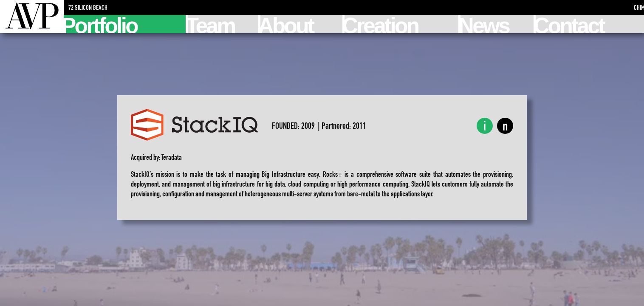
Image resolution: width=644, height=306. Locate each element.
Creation (381, 24)
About (287, 24)
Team (211, 24)
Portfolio (100, 24)
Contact (570, 24)
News (485, 24)
